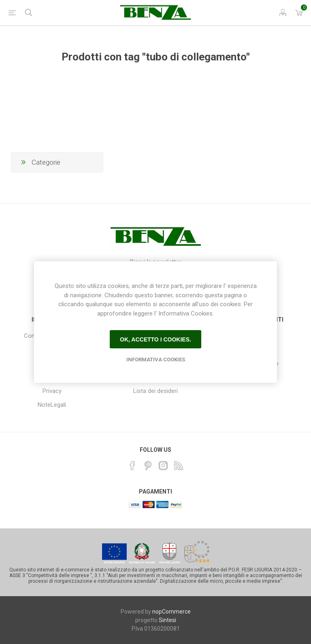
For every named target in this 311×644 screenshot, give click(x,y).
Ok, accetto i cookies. (155, 339)
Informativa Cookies (156, 360)
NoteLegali (52, 405)
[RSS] (179, 466)
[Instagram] (163, 466)
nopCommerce (171, 612)
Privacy (52, 391)
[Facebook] (132, 466)
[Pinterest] (148, 466)
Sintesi (167, 620)
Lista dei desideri (155, 391)
